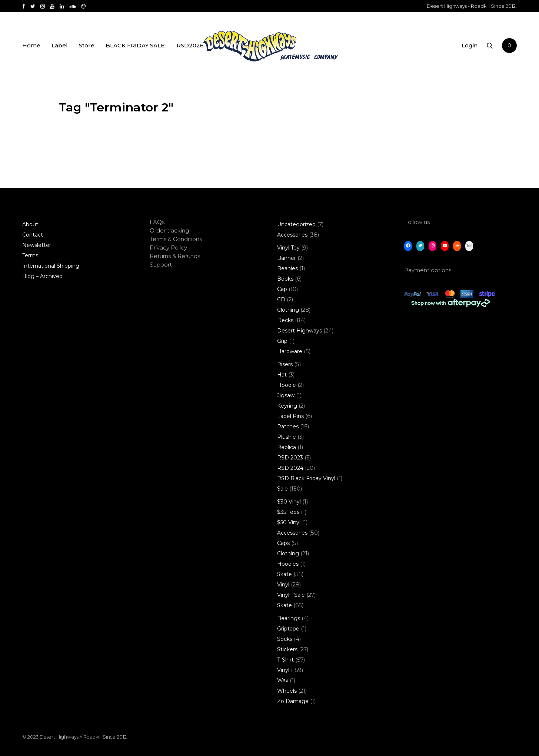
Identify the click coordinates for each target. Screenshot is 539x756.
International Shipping (51, 266)
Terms (30, 255)
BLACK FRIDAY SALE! (136, 45)
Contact (33, 235)
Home (31, 45)
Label (60, 45)
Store (87, 45)
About (30, 224)
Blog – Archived (42, 276)
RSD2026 (190, 45)
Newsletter (37, 245)
